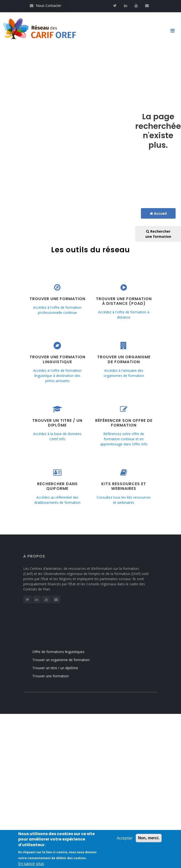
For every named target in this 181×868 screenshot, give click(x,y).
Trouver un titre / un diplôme (61, 668)
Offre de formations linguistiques (64, 652)
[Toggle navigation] (174, 31)
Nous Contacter (45, 6)
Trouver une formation (56, 676)
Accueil (158, 213)
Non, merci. (149, 840)
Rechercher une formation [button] (158, 234)
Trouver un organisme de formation (67, 660)
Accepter (125, 840)
